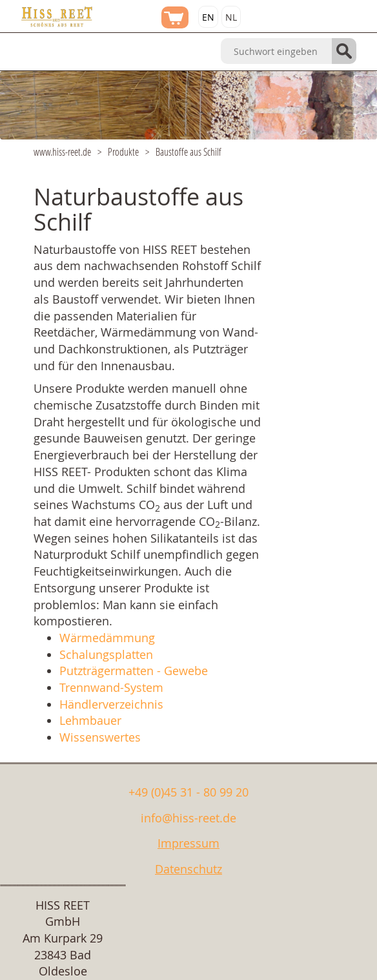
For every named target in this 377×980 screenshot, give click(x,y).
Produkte (123, 151)
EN (208, 17)
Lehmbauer (90, 720)
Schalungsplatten (106, 654)
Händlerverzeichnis (111, 704)
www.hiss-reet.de (62, 151)
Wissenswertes (100, 737)
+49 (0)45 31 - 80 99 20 (188, 792)
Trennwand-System (111, 687)
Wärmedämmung (107, 638)
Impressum (188, 843)
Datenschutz (188, 869)
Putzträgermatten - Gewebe (134, 671)
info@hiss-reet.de (188, 818)
